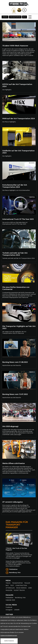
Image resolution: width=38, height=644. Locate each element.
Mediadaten (13, 569)
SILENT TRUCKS (19, 590)
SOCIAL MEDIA (11, 605)
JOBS (30, 588)
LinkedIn (17, 610)
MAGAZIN (9, 590)
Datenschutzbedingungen (9, 636)
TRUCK (5, 17)
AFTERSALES (10, 588)
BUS (24, 17)
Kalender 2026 (10, 600)
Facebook (9, 607)
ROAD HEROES (21, 588)
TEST (12, 586)
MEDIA (8, 581)
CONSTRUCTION (21, 586)
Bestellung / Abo (15, 573)
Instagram (9, 610)
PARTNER (9, 615)
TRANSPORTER (15, 17)
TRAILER (27, 583)
